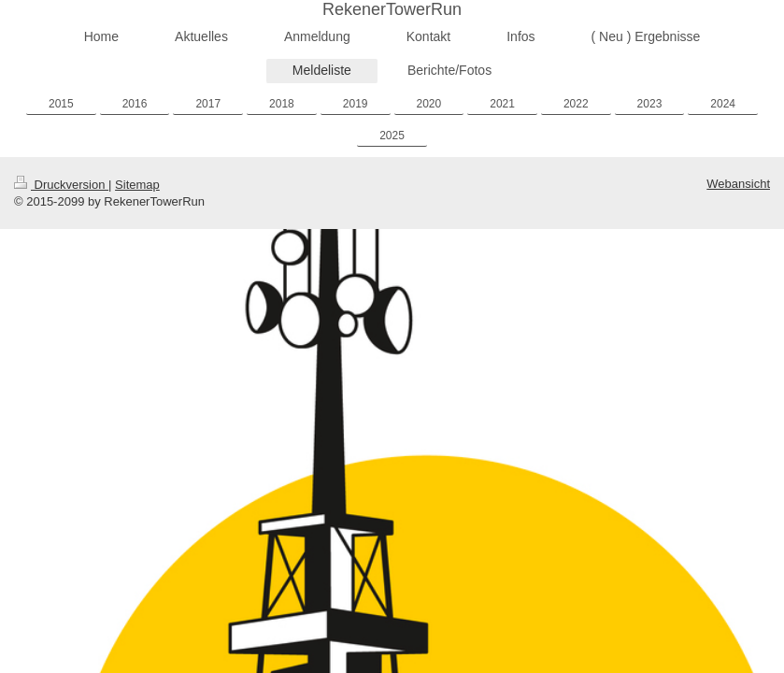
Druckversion (61, 185)
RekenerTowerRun (392, 9)
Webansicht (738, 184)
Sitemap (137, 185)
